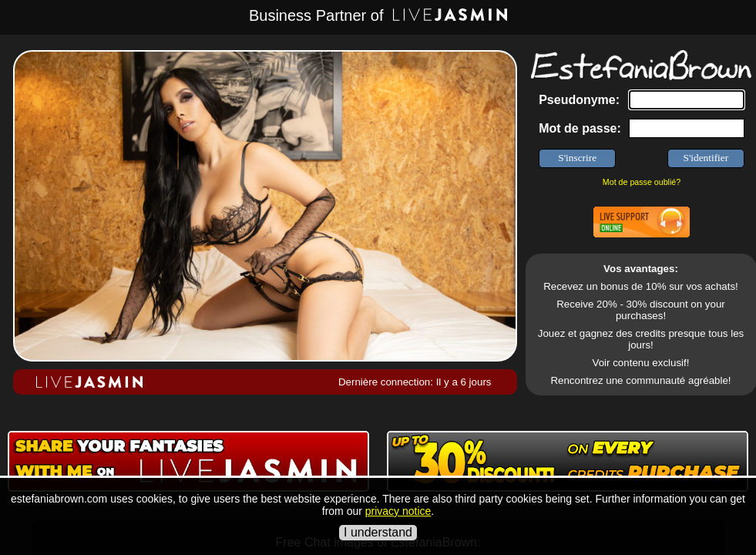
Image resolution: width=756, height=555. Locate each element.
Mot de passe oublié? (642, 182)
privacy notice (398, 511)
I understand (378, 532)
